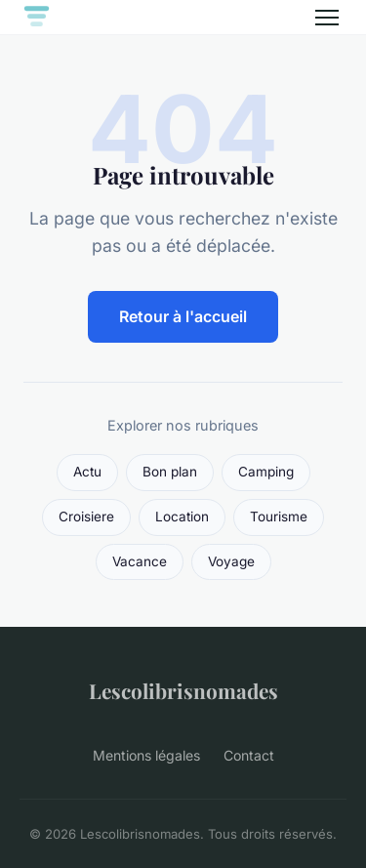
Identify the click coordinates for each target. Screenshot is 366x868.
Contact (249, 755)
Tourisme (279, 517)
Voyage (231, 561)
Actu (87, 472)
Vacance (140, 561)
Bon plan (170, 472)
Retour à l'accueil (183, 316)
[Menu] (327, 18)
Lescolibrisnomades (183, 690)
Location (182, 517)
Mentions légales (146, 755)
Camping (266, 472)
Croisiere (86, 517)
